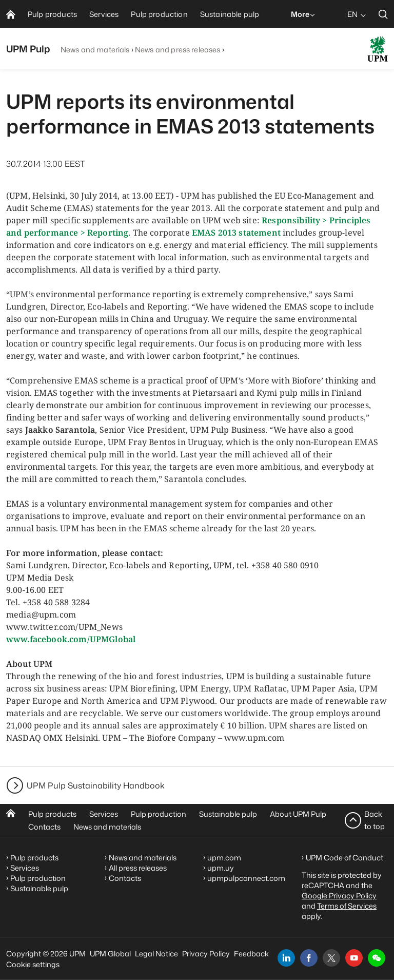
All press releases (138, 868)
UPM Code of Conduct (344, 858)
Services (104, 814)
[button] (377, 958)
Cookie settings (33, 964)
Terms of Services (347, 906)
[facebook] (309, 958)
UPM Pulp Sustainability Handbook (96, 785)
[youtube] (354, 958)
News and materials (95, 50)
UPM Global (110, 954)
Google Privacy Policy (339, 896)
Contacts (44, 827)
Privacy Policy (206, 954)
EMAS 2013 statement (237, 233)
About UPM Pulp (298, 814)
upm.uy (221, 868)
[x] (331, 958)
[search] (383, 14)
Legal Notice (156, 954)
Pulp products (52, 814)
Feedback (251, 954)
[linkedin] (286, 958)
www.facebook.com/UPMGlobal (71, 639)
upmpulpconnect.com (246, 878)
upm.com (224, 858)
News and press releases (178, 50)
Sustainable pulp (228, 814)
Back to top (375, 820)
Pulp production (159, 814)
